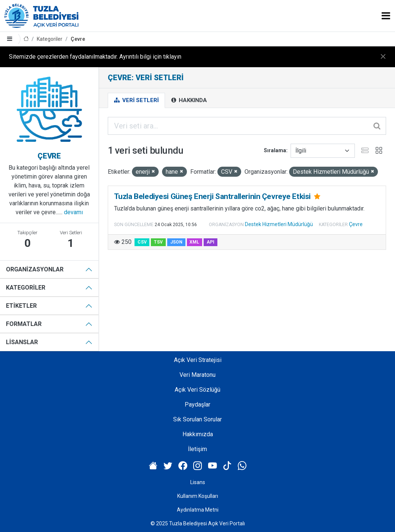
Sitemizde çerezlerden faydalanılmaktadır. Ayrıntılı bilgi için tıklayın (95, 57)
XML (194, 242)
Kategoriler (50, 39)
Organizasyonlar (35, 269)
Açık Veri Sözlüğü (197, 390)
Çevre (78, 39)
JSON (176, 242)
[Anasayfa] (26, 39)
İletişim (197, 449)
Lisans (198, 482)
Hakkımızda (198, 434)
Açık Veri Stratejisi (198, 360)
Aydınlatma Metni (198, 510)
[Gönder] (378, 126)
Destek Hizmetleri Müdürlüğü (279, 224)
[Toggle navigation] (386, 16)
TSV (158, 242)
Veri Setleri (136, 100)
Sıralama (275, 150)
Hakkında (189, 100)
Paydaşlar (197, 404)
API (211, 242)
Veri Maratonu (197, 375)
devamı (73, 212)
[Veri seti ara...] (247, 126)
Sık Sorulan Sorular (197, 419)
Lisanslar (22, 342)
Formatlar (24, 324)
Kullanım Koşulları (198, 496)
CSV (142, 242)
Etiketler (21, 306)
